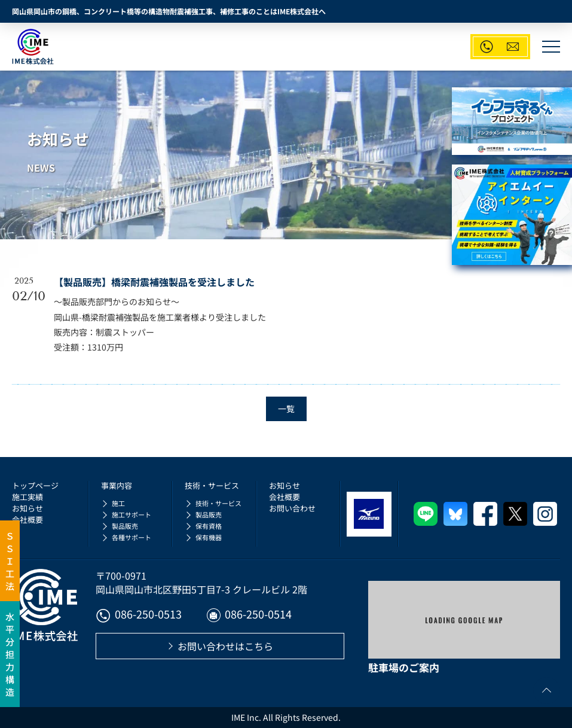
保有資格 (209, 526)
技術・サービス (212, 485)
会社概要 (27, 520)
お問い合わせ (292, 508)
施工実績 (27, 497)
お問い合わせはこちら (225, 646)
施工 (118, 503)
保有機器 (209, 537)
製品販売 (125, 526)
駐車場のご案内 (404, 667)
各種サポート (131, 537)
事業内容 (117, 485)
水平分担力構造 (10, 654)
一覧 (286, 409)
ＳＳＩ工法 (10, 561)
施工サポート (131, 514)
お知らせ (27, 508)
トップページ (35, 485)
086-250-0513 (139, 616)
